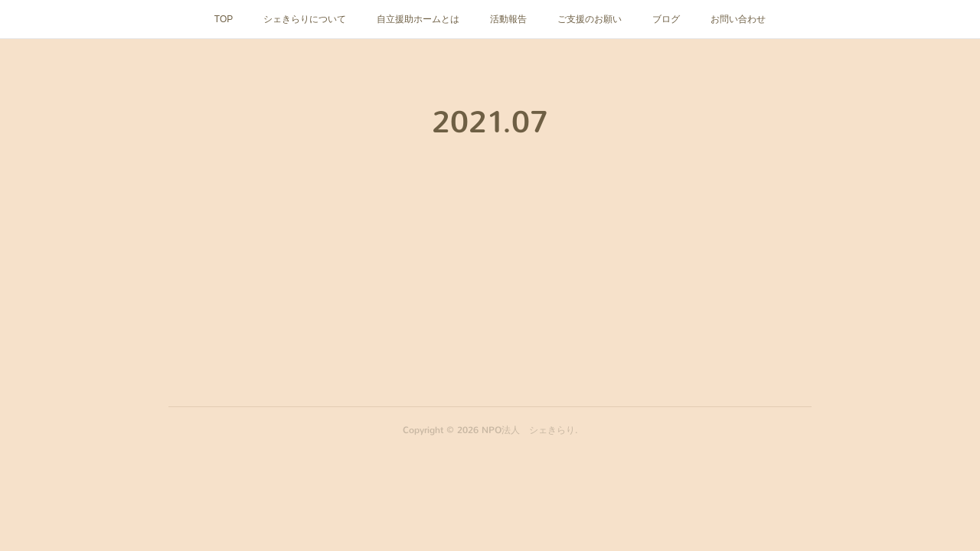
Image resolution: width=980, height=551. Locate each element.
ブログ (666, 19)
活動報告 (508, 19)
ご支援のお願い (590, 19)
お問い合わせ (738, 19)
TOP (224, 19)
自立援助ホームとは (418, 19)
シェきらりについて (305, 19)
